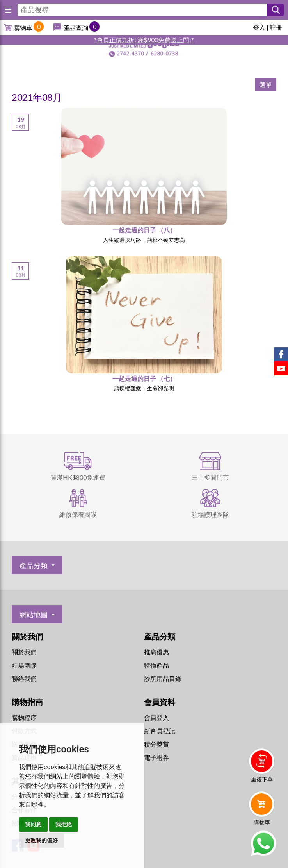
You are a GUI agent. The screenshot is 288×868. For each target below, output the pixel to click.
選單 (266, 84)
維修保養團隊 (78, 514)
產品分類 (34, 565)
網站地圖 (34, 614)
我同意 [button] (33, 824)
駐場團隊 (24, 665)
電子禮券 (156, 757)
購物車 (23, 28)
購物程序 (24, 717)
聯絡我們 (24, 678)
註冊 (276, 27)
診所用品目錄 (163, 678)
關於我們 (24, 652)
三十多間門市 (210, 477)
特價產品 (156, 665)
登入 (259, 27)
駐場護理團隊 (210, 514)
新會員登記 (160, 731)
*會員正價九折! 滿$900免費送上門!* (144, 40)
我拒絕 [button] (64, 824)
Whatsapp (263, 843)
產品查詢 (76, 28)
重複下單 (262, 779)
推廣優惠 (156, 652)
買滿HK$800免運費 (78, 477)
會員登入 (156, 717)
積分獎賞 (156, 744)
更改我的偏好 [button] (41, 840)
